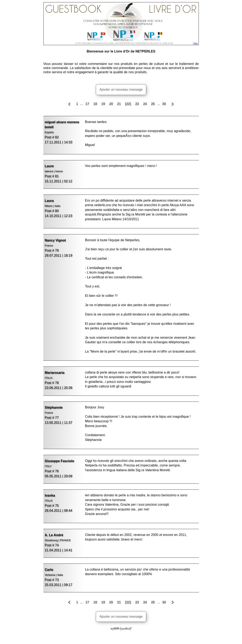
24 (145, 104)
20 (112, 104)
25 (153, 104)
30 (164, 104)
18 (96, 104)
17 (88, 104)
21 (119, 104)
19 (103, 104)
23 (137, 104)
